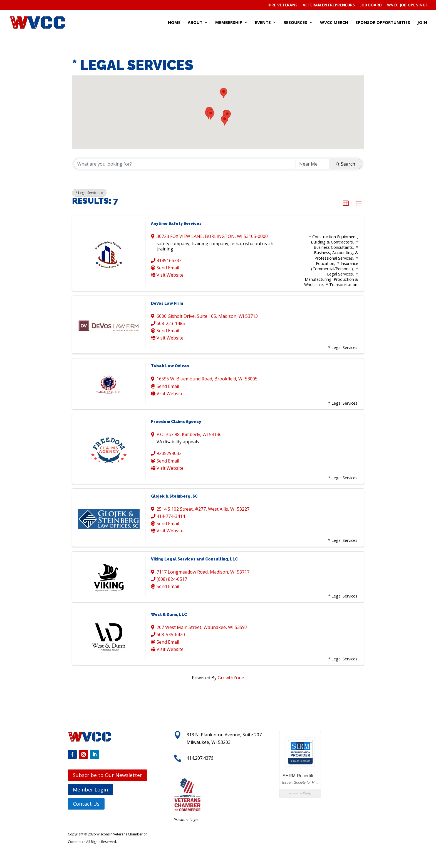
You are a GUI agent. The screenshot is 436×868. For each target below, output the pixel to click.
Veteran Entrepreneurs (329, 5)
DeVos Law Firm (167, 303)
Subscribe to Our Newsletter (107, 775)
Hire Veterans (283, 5)
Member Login (90, 790)
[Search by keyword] (185, 164)
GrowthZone (231, 678)
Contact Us (86, 804)
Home (174, 23)
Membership (229, 23)
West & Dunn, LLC (169, 614)
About (195, 23)
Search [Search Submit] (345, 164)
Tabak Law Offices (170, 366)
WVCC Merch (334, 23)
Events (263, 23)
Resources (295, 23)
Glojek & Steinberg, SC (174, 496)
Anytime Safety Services (176, 223)
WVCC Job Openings (407, 5)
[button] (225, 120)
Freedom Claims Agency (176, 422)
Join (422, 23)
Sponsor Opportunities (383, 23)
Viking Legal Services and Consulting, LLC (194, 559)
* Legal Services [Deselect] (89, 193)
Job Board (371, 5)
